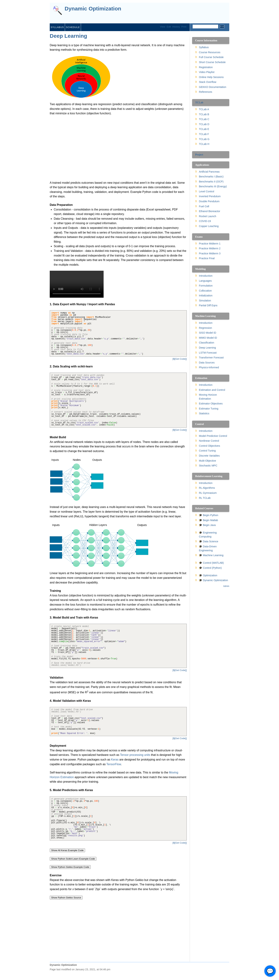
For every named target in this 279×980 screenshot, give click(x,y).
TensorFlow (114, 764)
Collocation (205, 291)
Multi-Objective (207, 461)
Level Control (207, 191)
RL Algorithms (207, 488)
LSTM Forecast (208, 353)
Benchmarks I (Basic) (211, 177)
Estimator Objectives (211, 404)
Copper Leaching (209, 226)
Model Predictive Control (213, 436)
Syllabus (57, 27)
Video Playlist (207, 72)
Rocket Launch (208, 216)
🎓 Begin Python (209, 515)
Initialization (206, 296)
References (206, 92)
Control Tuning (207, 451)
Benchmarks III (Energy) (213, 186)
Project (199, 155)
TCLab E (204, 129)
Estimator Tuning (209, 409)
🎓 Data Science (209, 541)
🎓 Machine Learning (211, 555)
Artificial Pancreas (209, 172)
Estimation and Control (212, 390)
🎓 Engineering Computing (208, 535)
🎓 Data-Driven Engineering (208, 548)
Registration (206, 67)
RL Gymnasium (208, 493)
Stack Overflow (208, 82)
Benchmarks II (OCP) (211, 182)
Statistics (204, 413)
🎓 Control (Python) (210, 568)
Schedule (73, 27)
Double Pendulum (209, 201)
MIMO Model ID (208, 338)
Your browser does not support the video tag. (77, 284)
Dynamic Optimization (93, 9)
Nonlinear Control (209, 441)
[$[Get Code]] (180, 359)
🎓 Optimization (208, 575)
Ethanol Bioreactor (210, 211)
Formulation (206, 286)
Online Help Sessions (211, 77)
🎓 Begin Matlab (208, 520)
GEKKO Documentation (213, 87)
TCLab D (204, 124)
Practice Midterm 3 (210, 253)
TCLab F (204, 134)
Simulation (205, 301)
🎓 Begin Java (207, 525)
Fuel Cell (204, 206)
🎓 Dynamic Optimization (213, 580)
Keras (115, 760)
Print (184, 27)
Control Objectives (210, 446)
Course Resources (210, 52)
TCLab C (204, 119)
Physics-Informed (209, 367)
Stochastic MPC (208, 466)
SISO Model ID (208, 333)
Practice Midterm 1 (210, 244)
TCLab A (204, 109)
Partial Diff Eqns (208, 305)
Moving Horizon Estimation (208, 397)
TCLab (199, 102)
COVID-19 (205, 221)
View (163, 27)
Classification (207, 343)
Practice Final (207, 258)
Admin (226, 586)
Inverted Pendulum (210, 196)
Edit (169, 27)
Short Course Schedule (212, 62)
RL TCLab (205, 498)
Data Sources (207, 363)
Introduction (206, 276)
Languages (205, 281)
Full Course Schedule (211, 57)
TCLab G (204, 139)
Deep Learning (68, 36)
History (176, 27)
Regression (205, 328)
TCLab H (204, 144)
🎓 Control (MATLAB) (211, 563)
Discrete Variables (209, 456)
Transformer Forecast (211, 358)
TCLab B (204, 114)
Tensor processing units (135, 755)
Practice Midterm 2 (210, 248)
